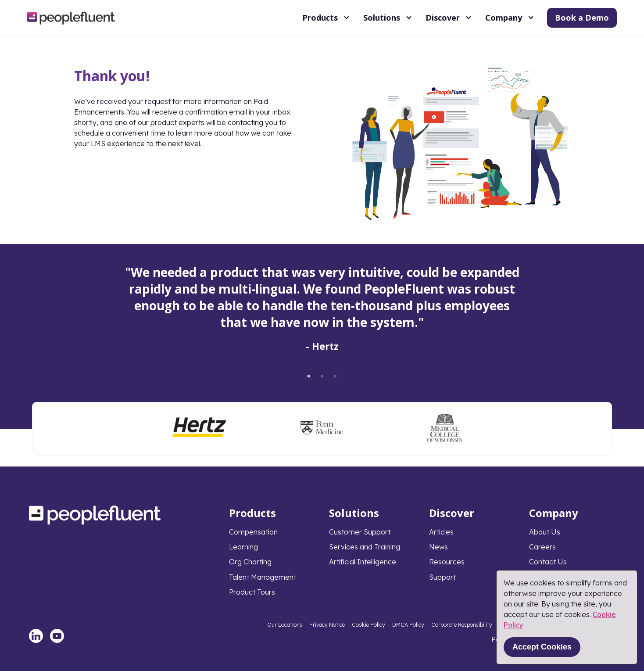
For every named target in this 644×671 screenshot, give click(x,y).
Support (442, 577)
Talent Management (263, 577)
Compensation (253, 532)
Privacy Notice (327, 625)
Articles (441, 532)
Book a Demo (582, 18)
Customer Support (360, 532)
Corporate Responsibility (462, 625)
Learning (243, 547)
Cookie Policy (369, 625)
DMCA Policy (408, 625)
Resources (447, 562)
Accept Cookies (542, 647)
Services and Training (365, 547)
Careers (542, 547)
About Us (545, 532)
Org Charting (250, 562)
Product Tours (252, 592)
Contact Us (548, 562)
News (438, 547)
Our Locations (285, 625)
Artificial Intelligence (363, 562)
